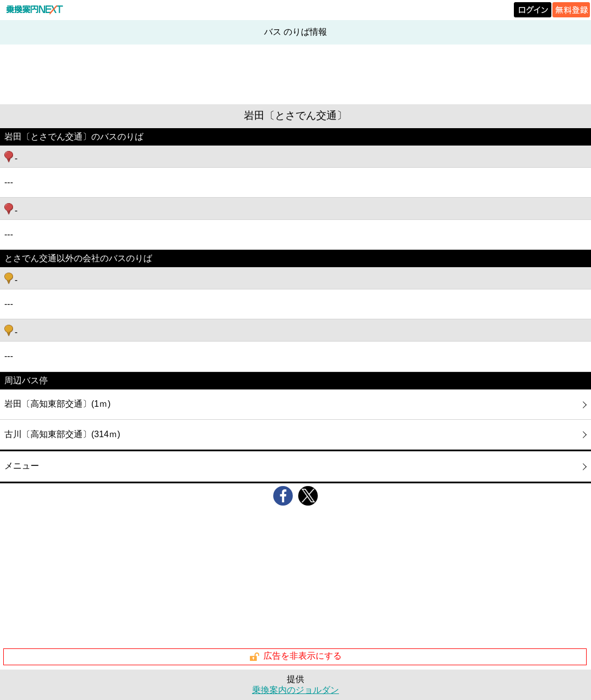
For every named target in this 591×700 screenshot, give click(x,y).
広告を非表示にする (295, 657)
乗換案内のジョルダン (295, 690)
